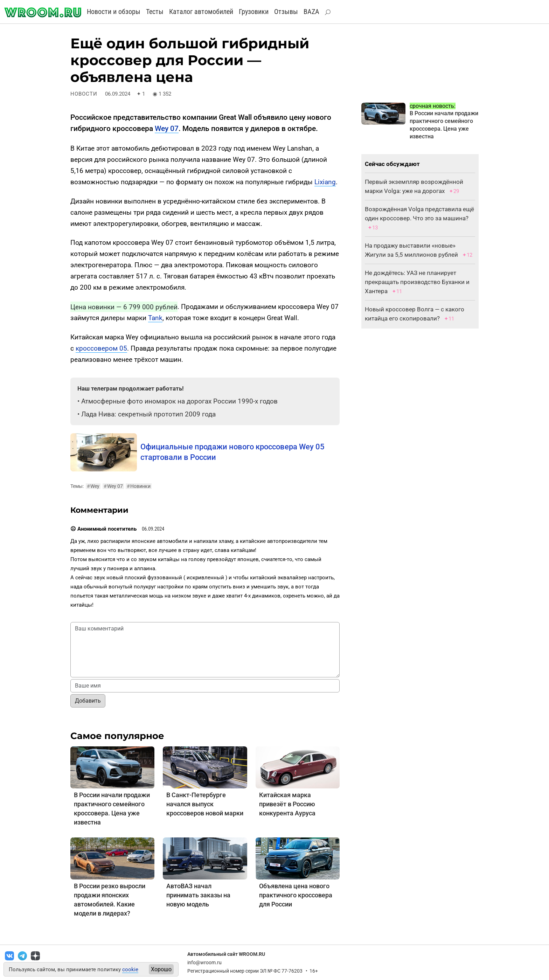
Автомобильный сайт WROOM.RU (226, 954)
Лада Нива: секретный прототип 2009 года (148, 414)
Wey (93, 486)
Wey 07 (167, 129)
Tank (155, 318)
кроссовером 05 (101, 348)
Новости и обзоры (114, 12)
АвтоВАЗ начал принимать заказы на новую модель (198, 895)
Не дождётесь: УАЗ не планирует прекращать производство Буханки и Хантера (417, 282)
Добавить (88, 701)
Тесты (155, 12)
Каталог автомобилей (201, 12)
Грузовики (254, 12)
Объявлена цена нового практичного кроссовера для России (296, 895)
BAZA (311, 12)
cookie (130, 969)
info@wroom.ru (204, 962)
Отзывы (286, 12)
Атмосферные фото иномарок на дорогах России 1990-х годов (179, 401)
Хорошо (161, 969)
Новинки (139, 486)
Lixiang (325, 182)
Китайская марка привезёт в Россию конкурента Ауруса (287, 804)
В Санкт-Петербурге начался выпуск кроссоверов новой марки (205, 804)
